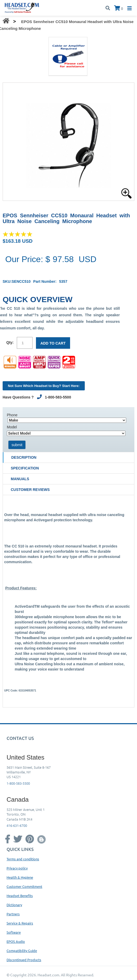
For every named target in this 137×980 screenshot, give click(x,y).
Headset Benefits (20, 896)
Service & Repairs (20, 923)
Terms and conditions (23, 859)
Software (14, 932)
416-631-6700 (17, 825)
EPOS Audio (16, 941)
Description (24, 457)
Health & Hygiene (20, 877)
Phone (12, 415)
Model (12, 427)
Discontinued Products (24, 960)
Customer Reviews (30, 490)
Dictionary (14, 905)
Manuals (20, 479)
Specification (25, 468)
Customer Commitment (24, 886)
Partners (13, 914)
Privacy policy (17, 868)
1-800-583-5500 (18, 783)
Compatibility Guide (22, 951)
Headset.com (48, 975)
